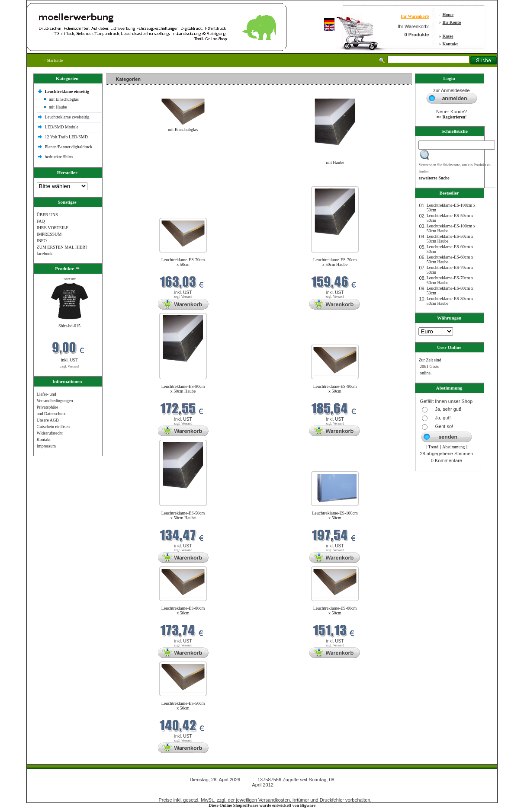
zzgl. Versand (69, 366)
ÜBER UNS (47, 215)
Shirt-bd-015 (69, 326)
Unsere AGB (48, 420)
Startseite (53, 60)
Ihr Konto (452, 22)
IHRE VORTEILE (53, 228)
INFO (42, 241)
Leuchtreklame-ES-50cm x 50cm (183, 706)
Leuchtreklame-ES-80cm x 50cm (183, 611)
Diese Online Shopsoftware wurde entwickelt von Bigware (262, 805)
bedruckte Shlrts (59, 157)
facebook (45, 254)
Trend (434, 447)
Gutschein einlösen (53, 427)
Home (448, 14)
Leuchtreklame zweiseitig (68, 117)
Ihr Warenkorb (415, 16)
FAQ (41, 221)
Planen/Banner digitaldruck (69, 147)
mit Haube (58, 107)
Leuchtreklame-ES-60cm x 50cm (335, 611)
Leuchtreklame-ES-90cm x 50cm (335, 389)
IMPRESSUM (49, 234)
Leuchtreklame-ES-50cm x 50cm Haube (183, 515)
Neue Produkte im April (129, 181)
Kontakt (450, 44)
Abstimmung (453, 447)
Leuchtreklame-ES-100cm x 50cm (335, 515)
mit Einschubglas (64, 99)
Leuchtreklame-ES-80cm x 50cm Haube (183, 389)
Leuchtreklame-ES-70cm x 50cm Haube (335, 262)
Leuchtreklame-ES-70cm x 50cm (183, 262)
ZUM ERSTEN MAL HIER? (62, 247)
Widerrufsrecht (50, 433)
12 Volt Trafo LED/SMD (66, 137)
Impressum (46, 446)
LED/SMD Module (62, 127)
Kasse (448, 36)
